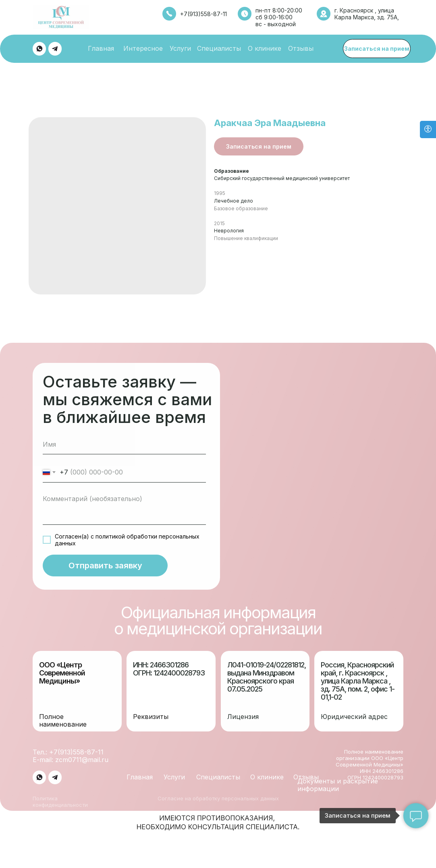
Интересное (143, 48)
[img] (39, 49)
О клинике (265, 48)
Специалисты (219, 48)
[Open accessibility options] (428, 129)
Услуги (180, 48)
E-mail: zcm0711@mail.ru (71, 767)
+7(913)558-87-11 (203, 14)
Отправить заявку (105, 573)
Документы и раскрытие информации (338, 792)
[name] (124, 452)
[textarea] (124, 515)
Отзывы (301, 48)
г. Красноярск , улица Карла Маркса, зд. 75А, (367, 14)
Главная (101, 48)
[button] (377, 49)
